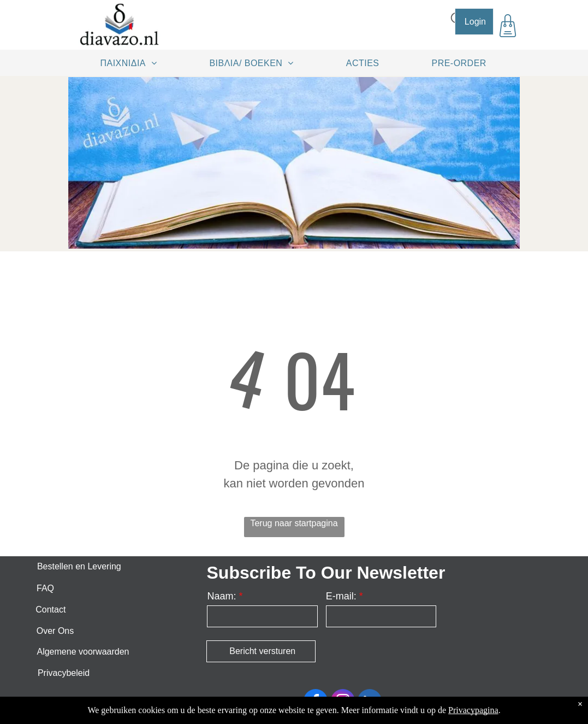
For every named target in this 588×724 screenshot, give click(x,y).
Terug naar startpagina (294, 523)
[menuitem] (133, 63)
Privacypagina (473, 710)
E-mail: (341, 596)
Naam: (221, 596)
